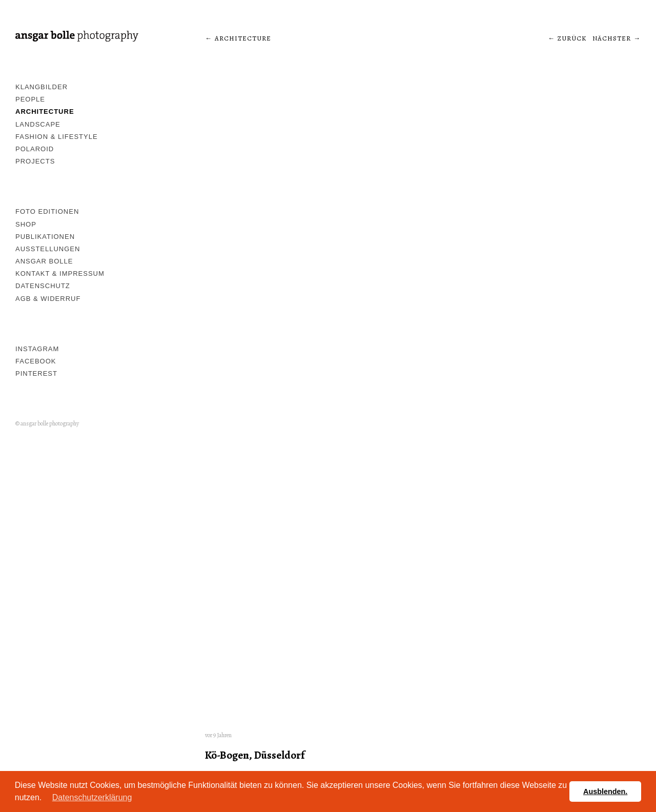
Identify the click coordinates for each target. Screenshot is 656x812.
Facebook (36, 361)
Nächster (612, 38)
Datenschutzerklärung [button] (92, 797)
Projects (35, 161)
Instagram (37, 349)
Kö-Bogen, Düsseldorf (255, 755)
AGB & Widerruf (48, 299)
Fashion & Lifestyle (57, 137)
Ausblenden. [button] (605, 791)
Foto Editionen (47, 211)
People (30, 99)
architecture (243, 38)
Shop (26, 224)
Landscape (38, 124)
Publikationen (45, 237)
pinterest (36, 373)
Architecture (45, 111)
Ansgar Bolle (44, 261)
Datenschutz (43, 286)
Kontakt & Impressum (60, 273)
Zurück (572, 38)
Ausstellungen (48, 249)
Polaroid (35, 149)
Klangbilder (42, 87)
